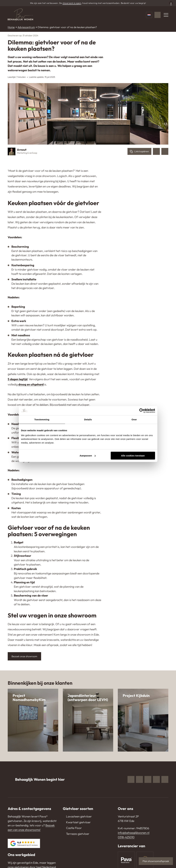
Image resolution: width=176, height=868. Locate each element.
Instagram (139, 779)
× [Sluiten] (171, 3)
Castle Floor (74, 828)
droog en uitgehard (31, 384)
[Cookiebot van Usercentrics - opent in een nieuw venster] (142, 411)
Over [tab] (134, 419)
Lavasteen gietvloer (79, 816)
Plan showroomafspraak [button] (156, 861)
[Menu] (166, 15)
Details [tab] (88, 419)
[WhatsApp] (158, 15)
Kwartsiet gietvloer (78, 822)
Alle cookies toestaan (133, 456)
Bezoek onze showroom (24, 656)
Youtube (156, 779)
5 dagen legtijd (18, 379)
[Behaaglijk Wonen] (20, 15)
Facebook (131, 779)
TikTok (165, 779)
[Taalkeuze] (149, 15)
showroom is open (72, 3)
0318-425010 (126, 837)
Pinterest (148, 779)
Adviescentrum (26, 27)
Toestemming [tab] (42, 419)
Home (11, 27)
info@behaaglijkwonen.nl (134, 833)
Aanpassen (88, 456)
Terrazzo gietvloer (78, 834)
